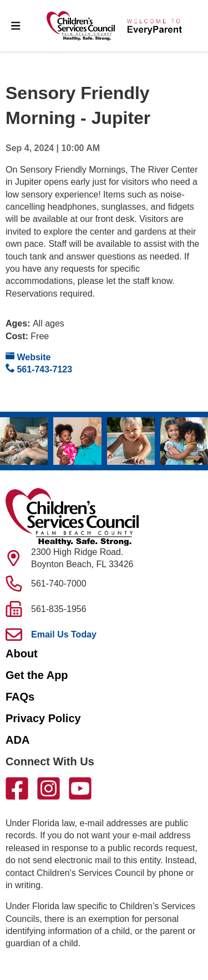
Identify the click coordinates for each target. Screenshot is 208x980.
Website (28, 357)
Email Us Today (64, 634)
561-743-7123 (39, 369)
